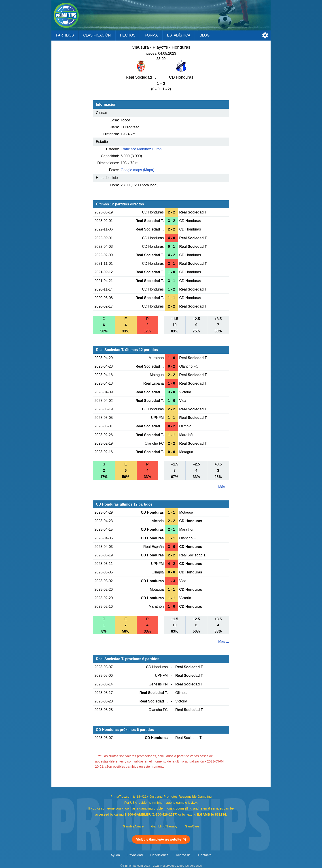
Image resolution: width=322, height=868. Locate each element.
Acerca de (183, 855)
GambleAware (133, 826)
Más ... (224, 487)
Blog (205, 35)
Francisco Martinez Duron (141, 149)
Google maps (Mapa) (138, 170)
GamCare (192, 826)
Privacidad (135, 855)
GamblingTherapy (164, 826)
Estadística (179, 35)
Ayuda (115, 855)
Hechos (128, 35)
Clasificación (97, 35)
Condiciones (159, 855)
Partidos (65, 35)
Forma (151, 35)
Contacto (205, 855)
